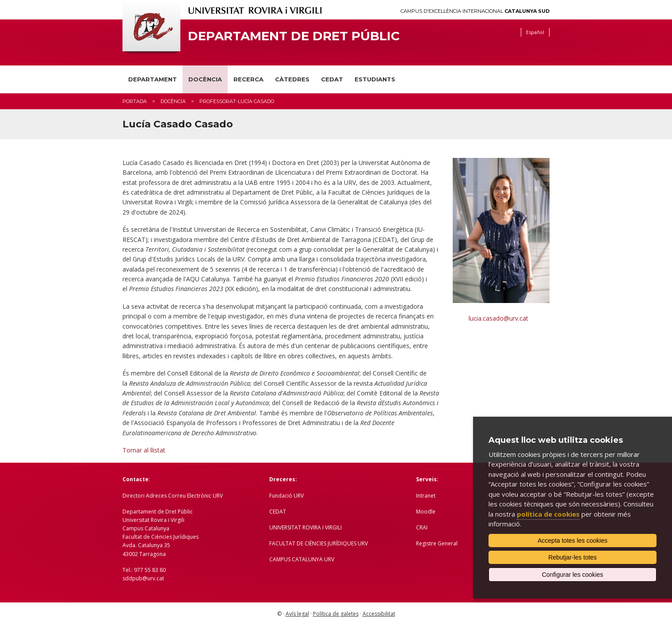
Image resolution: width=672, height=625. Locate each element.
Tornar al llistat (144, 450)
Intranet (426, 496)
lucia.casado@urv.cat (498, 318)
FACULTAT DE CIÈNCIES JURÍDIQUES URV (319, 543)
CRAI (422, 527)
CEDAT (332, 79)
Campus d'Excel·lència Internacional (475, 11)
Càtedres (292, 79)
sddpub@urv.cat (143, 578)
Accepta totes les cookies (573, 541)
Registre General (437, 543)
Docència (205, 79)
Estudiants (375, 79)
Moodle (426, 512)
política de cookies (548, 514)
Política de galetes (336, 614)
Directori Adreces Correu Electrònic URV (173, 496)
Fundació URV (286, 496)
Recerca (248, 79)
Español (535, 32)
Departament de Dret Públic (294, 36)
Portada (135, 101)
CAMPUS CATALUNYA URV (302, 559)
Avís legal (297, 614)
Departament (153, 79)
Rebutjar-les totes (573, 557)
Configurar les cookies (573, 575)
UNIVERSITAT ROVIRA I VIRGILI (305, 527)
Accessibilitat (379, 614)
